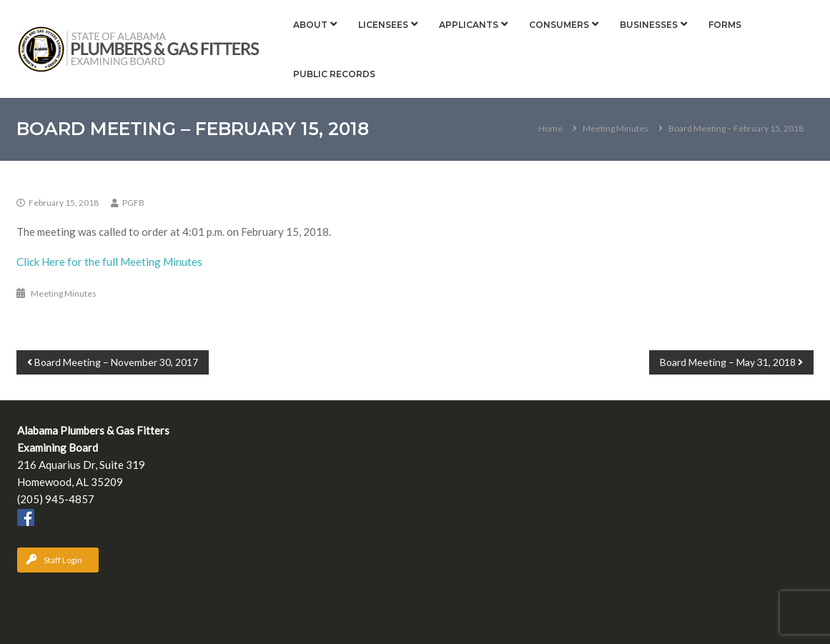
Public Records (334, 74)
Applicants (469, 25)
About (310, 25)
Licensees (383, 25)
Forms (725, 25)
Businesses (649, 25)
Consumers (559, 25)
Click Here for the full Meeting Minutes (109, 262)
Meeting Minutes (616, 128)
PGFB (133, 203)
